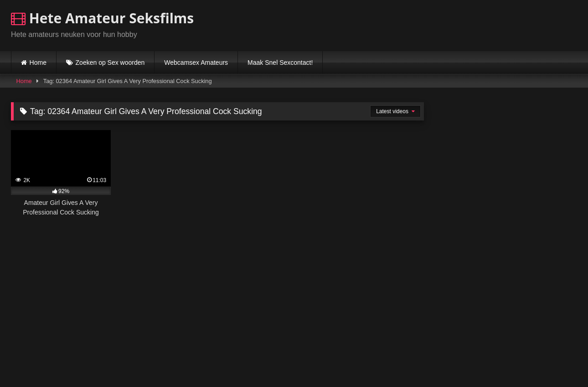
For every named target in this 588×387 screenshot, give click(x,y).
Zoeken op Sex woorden (110, 63)
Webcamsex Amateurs (196, 63)
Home (38, 63)
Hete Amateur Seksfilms (102, 18)
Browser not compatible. (470, 24)
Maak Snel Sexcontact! (280, 63)
